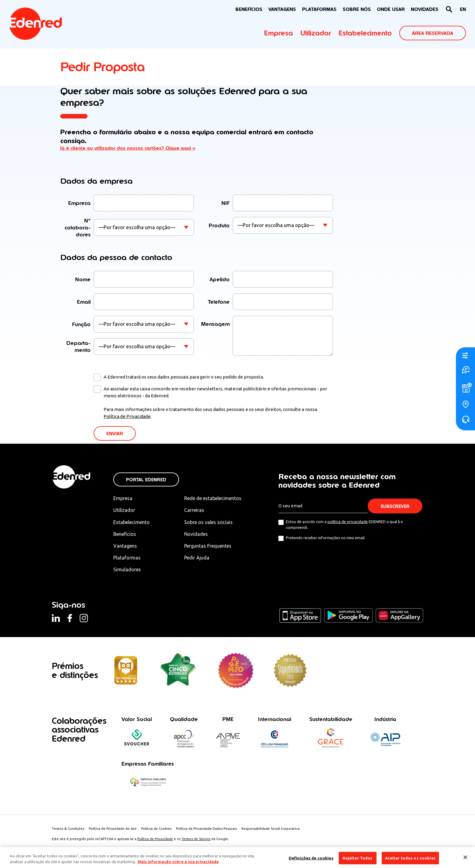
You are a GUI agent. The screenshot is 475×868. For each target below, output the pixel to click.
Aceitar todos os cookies (410, 860)
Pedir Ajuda (197, 558)
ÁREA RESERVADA (433, 33)
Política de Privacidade (127, 416)
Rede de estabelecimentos (213, 498)
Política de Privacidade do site (113, 829)
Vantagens (125, 546)
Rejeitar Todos (358, 860)
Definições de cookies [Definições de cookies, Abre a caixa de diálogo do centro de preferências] (311, 860)
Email (84, 302)
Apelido (220, 279)
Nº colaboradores (78, 227)
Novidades (196, 534)
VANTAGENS (282, 9)
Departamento (78, 346)
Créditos (149, 849)
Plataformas (319, 9)
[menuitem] (463, 10)
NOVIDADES (425, 9)
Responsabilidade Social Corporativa (271, 829)
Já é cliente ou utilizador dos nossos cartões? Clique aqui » (128, 148)
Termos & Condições (68, 829)
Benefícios (125, 534)
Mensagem (215, 324)
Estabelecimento (365, 33)
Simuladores (127, 569)
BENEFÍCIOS (249, 9)
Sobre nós (357, 9)
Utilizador (316, 33)
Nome (83, 279)
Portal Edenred (146, 480)
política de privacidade (348, 522)
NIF (226, 203)
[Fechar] (465, 860)
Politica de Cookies (156, 829)
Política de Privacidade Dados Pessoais (206, 829)
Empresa (279, 33)
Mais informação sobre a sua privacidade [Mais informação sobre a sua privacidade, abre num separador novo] (178, 865)
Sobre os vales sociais (208, 522)
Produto (219, 225)
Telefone (219, 302)
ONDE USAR (391, 9)
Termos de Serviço (196, 839)
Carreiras (194, 510)
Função (81, 324)
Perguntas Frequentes (208, 546)
